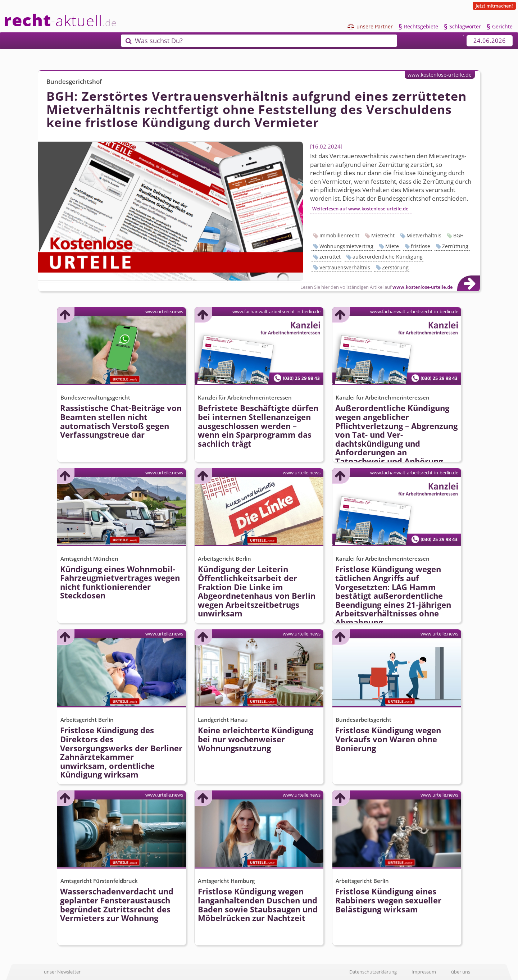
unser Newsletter (62, 972)
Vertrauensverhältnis (345, 267)
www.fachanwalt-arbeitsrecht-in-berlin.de (276, 311)
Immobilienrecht (339, 235)
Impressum (424, 972)
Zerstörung (395, 267)
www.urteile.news (164, 311)
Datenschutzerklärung (373, 972)
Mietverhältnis (424, 235)
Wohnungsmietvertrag (346, 246)
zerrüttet (330, 257)
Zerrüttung (455, 246)
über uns (461, 972)
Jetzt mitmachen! (494, 6)
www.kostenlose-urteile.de (440, 75)
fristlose (421, 246)
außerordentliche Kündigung (388, 257)
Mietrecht (383, 235)
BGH (458, 235)
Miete (392, 246)
